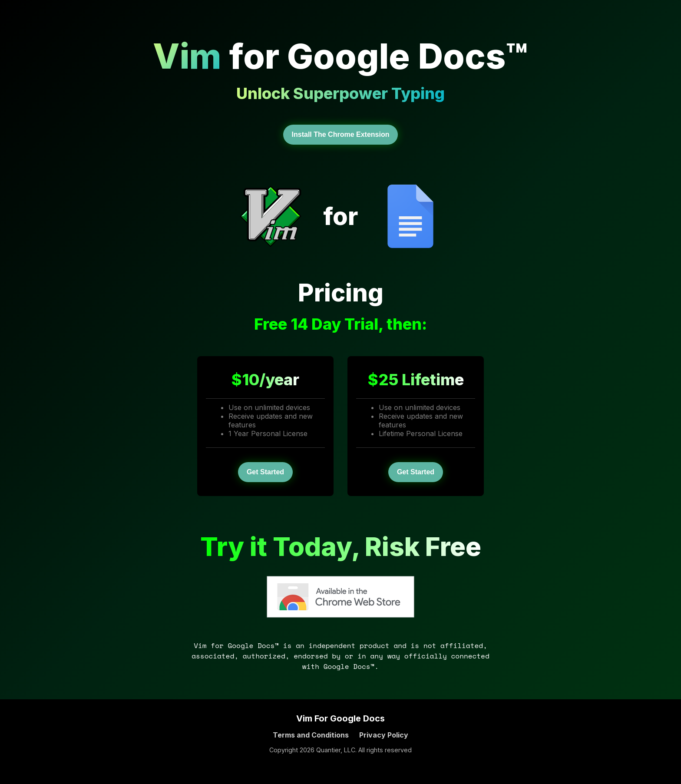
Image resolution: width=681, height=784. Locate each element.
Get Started (265, 472)
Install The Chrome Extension (341, 134)
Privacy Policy (384, 735)
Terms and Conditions (311, 735)
